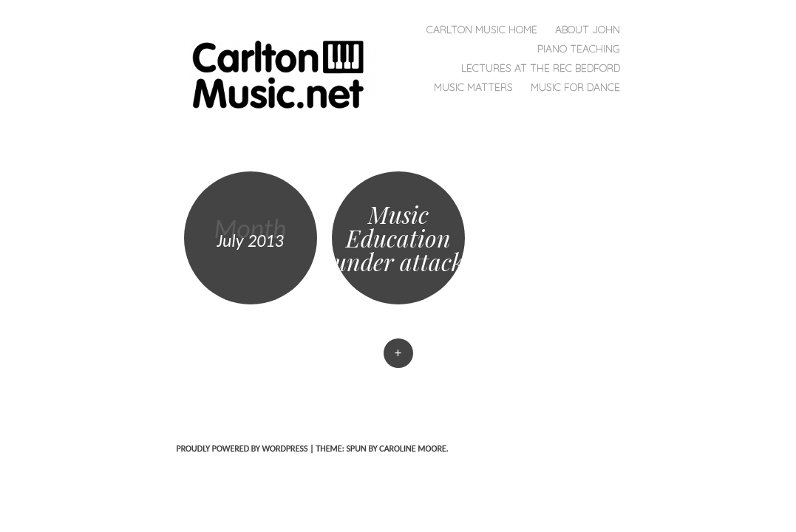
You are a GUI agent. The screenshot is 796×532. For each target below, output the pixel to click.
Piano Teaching (579, 49)
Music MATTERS (473, 87)
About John (588, 30)
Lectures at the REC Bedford (541, 68)
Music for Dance (575, 87)
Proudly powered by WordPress (242, 449)
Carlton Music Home (482, 30)
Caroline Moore (413, 449)
